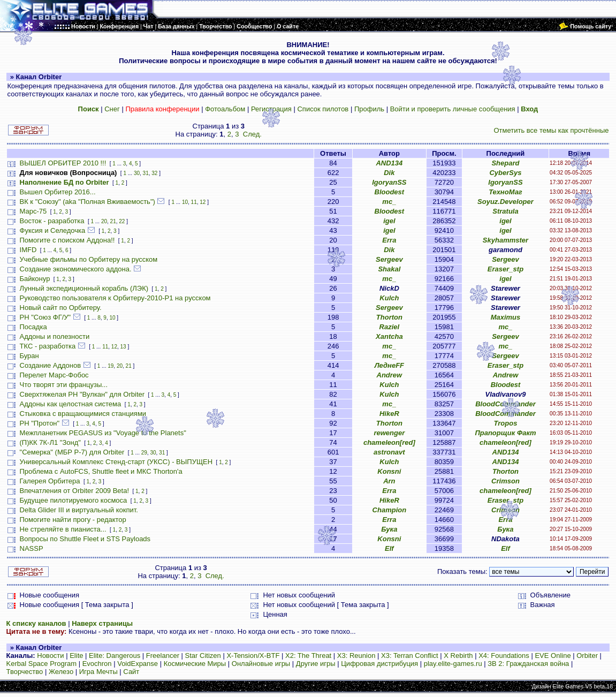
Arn (389, 481)
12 (203, 202)
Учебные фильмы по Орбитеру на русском (89, 259)
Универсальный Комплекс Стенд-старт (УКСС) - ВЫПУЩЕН (116, 462)
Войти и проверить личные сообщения (453, 109)
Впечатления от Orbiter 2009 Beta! (75, 491)
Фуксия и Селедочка (53, 230)
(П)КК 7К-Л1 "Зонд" (50, 442)
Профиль (369, 109)
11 (194, 202)
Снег (112, 109)
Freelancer (163, 656)
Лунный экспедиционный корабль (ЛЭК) (84, 288)
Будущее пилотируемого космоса (74, 500)
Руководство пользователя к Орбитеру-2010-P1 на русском (115, 298)
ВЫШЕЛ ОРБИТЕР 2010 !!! (63, 163)
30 (137, 173)
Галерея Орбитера (50, 481)
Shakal (389, 269)
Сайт (131, 672)
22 (122, 221)
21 (113, 221)
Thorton (389, 317)
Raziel (390, 327)
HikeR (389, 414)
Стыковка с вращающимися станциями (83, 414)
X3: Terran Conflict (410, 656)
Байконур (35, 279)
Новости (50, 656)
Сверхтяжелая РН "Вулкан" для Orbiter (82, 394)
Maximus (506, 317)
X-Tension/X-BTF (253, 656)
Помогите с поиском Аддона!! (67, 240)
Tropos (506, 423)
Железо (61, 672)
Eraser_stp (505, 269)
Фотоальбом (225, 109)
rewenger (389, 433)
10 (185, 202)
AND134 (389, 163)
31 (146, 173)
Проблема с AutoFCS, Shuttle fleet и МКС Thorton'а (101, 471)
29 (144, 453)
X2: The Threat (308, 656)
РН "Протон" (40, 423)
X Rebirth (458, 656)
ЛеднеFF (389, 365)
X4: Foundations (504, 656)
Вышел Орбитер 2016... (58, 192)
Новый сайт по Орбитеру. (61, 308)
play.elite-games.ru (453, 664)
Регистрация (271, 109)
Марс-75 (33, 211)
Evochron (97, 664)
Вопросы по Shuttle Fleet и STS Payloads (85, 539)
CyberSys (505, 173)
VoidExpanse (138, 664)
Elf (389, 548)
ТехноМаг (505, 192)
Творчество (25, 672)
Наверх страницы (102, 623)
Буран (29, 356)
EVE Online (553, 656)
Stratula (505, 211)
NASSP (32, 548)
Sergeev (389, 259)
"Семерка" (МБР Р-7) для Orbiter (72, 452)
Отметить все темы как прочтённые (551, 130)
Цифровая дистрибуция (379, 664)
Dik (389, 173)
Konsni (389, 471)
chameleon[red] (389, 442)
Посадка (33, 327)
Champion (390, 510)
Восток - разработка (52, 221)
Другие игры (316, 664)
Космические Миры (195, 664)
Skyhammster (505, 240)
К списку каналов (36, 623)
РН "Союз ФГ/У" (45, 317)
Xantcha (389, 336)
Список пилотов (323, 109)
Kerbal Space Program (42, 664)
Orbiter (587, 656)
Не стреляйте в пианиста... (63, 529)
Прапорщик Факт (505, 433)
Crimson (505, 481)
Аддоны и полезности (55, 336)
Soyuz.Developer (505, 202)
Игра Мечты (98, 672)
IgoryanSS (389, 182)
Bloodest (390, 192)
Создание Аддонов (51, 365)
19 (111, 366)
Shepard (505, 163)
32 (154, 173)
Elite (76, 656)
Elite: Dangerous (115, 656)
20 (104, 221)
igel (389, 221)
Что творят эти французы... (64, 385)
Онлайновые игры (261, 664)
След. (252, 134)
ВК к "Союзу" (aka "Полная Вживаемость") (88, 202)
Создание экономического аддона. (76, 269)
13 (123, 347)
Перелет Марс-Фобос (54, 375)
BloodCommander (505, 404)
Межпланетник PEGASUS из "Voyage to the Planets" (103, 433)
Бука (389, 529)
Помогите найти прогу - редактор (73, 520)
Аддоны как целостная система (71, 404)
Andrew (390, 375)
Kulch (389, 298)
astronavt (389, 452)
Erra (389, 240)
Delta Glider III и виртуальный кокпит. (79, 510)
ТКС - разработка (48, 346)
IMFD (28, 250)
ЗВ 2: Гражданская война (528, 664)
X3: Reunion (356, 656)
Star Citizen (203, 656)
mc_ (389, 202)
